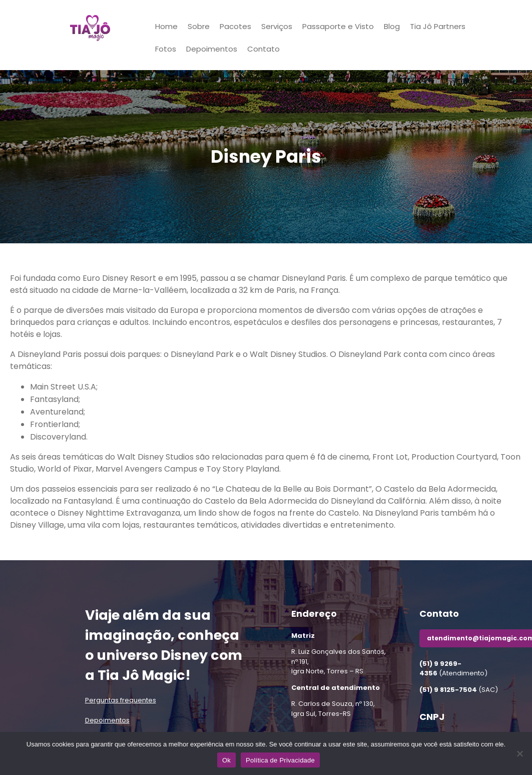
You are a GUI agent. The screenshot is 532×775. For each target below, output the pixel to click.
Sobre (199, 26)
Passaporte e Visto (338, 26)
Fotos (166, 49)
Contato (263, 49)
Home (166, 26)
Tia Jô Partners (438, 26)
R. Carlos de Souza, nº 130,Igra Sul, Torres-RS (333, 709)
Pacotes (235, 26)
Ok (226, 760)
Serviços (277, 26)
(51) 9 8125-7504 (448, 690)
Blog (392, 26)
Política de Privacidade (280, 760)
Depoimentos (212, 49)
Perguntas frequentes (121, 700)
